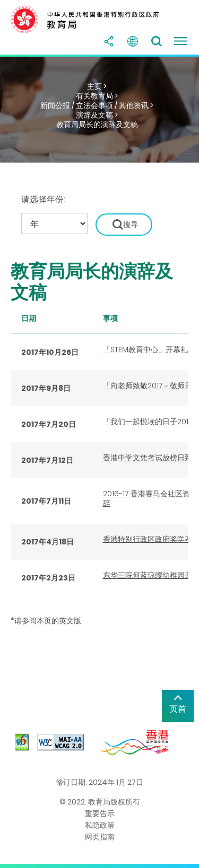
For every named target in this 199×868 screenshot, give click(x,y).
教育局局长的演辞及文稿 (97, 124)
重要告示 (100, 813)
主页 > (97, 86)
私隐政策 (100, 825)
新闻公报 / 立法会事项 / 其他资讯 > (97, 105)
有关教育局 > (97, 96)
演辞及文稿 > (97, 115)
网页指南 (100, 837)
